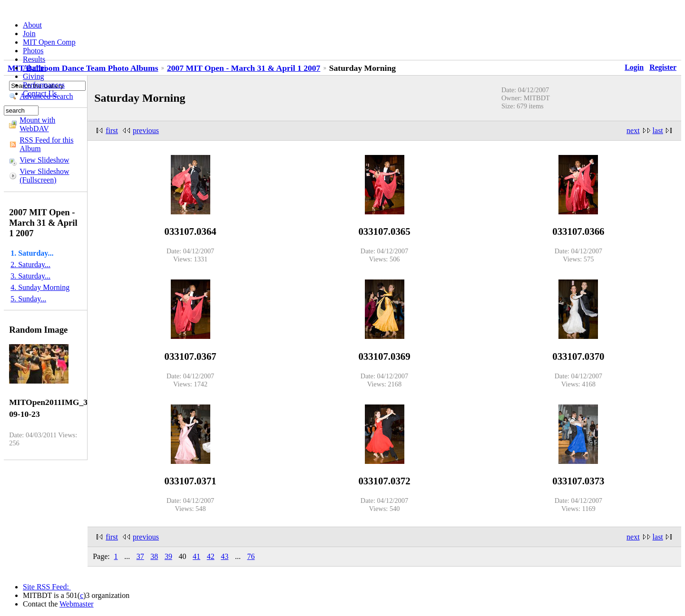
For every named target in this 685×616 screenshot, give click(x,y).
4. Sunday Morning (40, 287)
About (32, 25)
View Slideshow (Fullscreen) (44, 176)
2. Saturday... (30, 265)
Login (634, 67)
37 (140, 556)
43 (225, 556)
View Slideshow (44, 160)
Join (29, 34)
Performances (44, 85)
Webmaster (77, 604)
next (633, 130)
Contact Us (40, 93)
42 (211, 556)
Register (663, 67)
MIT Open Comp (49, 42)
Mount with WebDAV (37, 124)
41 (196, 556)
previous (146, 130)
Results (34, 59)
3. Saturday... (30, 276)
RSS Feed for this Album (46, 144)
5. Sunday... (28, 299)
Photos (33, 51)
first (112, 130)
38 (154, 556)
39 (168, 556)
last (658, 130)
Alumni (34, 68)
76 (251, 556)
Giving (33, 76)
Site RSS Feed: (47, 587)
